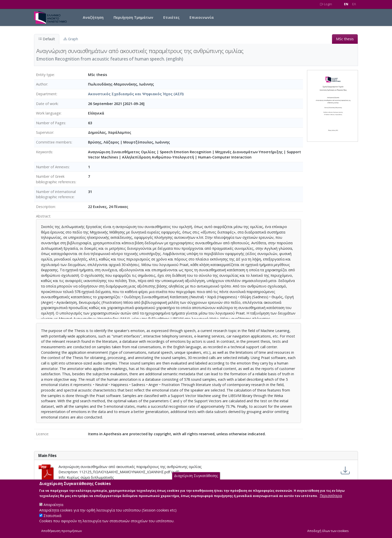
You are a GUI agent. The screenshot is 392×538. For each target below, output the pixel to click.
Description (45, 207)
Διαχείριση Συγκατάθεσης (196, 480)
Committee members (54, 142)
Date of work (47, 104)
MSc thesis (345, 39)
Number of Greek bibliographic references (56, 179)
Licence (42, 434)
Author (42, 84)
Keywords (44, 152)
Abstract (43, 216)
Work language (48, 113)
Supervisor (45, 132)
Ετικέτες (171, 17)
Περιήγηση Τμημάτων (133, 17)
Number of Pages (51, 123)
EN (346, 4)
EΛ (354, 4)
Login (326, 4)
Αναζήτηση (93, 17)
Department (46, 94)
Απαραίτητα (53, 509)
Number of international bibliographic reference (56, 194)
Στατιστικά (52, 520)
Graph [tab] (71, 39)
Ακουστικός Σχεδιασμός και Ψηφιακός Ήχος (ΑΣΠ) (136, 94)
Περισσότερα (331, 500)
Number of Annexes (52, 167)
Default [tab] (47, 39)
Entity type (45, 75)
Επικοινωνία (202, 17)
